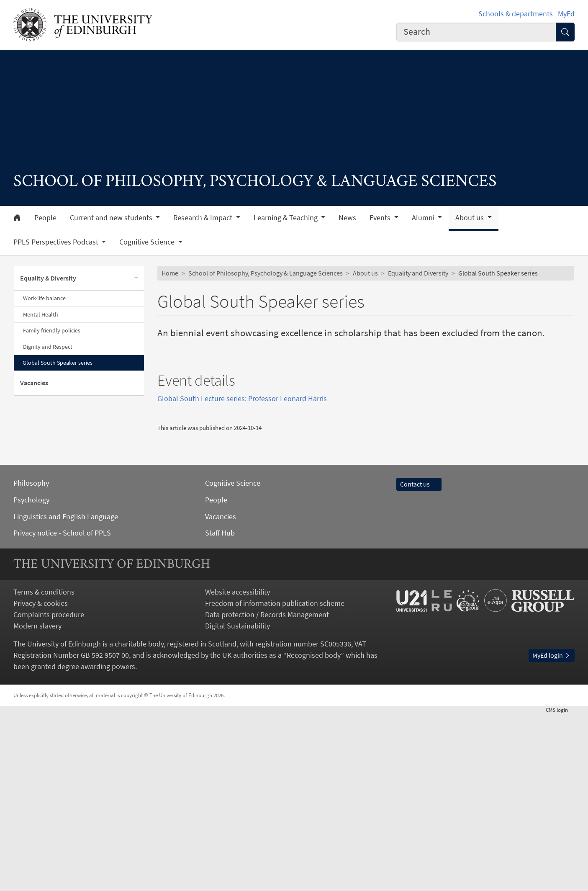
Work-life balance (44, 298)
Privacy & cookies (41, 780)
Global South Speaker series (58, 363)
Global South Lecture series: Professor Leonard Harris (242, 576)
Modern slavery (37, 803)
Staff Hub (220, 710)
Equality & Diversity (48, 278)
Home (170, 273)
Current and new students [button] (112, 218)
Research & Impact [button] (204, 218)
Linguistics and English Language (66, 694)
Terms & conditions (44, 769)
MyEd (566, 14)
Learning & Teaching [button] (286, 218)
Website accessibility (238, 769)
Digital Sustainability (238, 803)
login (560, 887)
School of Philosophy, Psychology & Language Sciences (266, 273)
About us (365, 273)
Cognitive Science (233, 660)
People (45, 218)
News (347, 218)
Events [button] (381, 218)
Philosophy (31, 660)
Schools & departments (516, 14)
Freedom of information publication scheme (275, 780)
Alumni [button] (424, 218)
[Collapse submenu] (136, 279)
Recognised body (314, 832)
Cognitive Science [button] (148, 242)
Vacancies (34, 383)
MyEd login (552, 832)
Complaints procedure (49, 792)
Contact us (419, 661)
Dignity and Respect (48, 347)
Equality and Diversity (418, 273)
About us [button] (470, 218)
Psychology (31, 677)
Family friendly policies (52, 330)
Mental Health (41, 314)
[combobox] (476, 32)
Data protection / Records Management (267, 792)
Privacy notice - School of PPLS (62, 710)
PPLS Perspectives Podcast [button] (57, 242)
